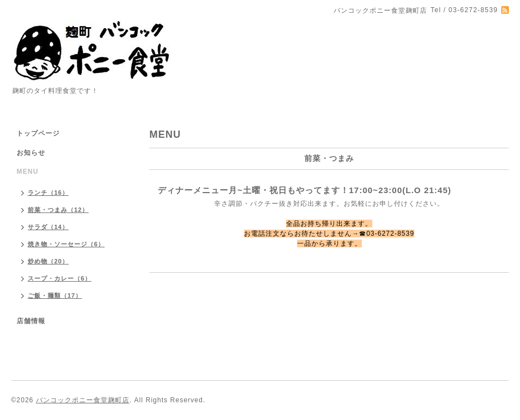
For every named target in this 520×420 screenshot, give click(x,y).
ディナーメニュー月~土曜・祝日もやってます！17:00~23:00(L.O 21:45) (305, 190)
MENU (27, 172)
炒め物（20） (48, 261)
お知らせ (31, 153)
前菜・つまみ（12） (58, 210)
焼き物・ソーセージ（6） (66, 244)
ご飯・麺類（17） (55, 295)
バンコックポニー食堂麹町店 (83, 400)
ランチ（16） (48, 193)
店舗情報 (31, 321)
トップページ (38, 133)
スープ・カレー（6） (59, 278)
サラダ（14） (48, 227)
